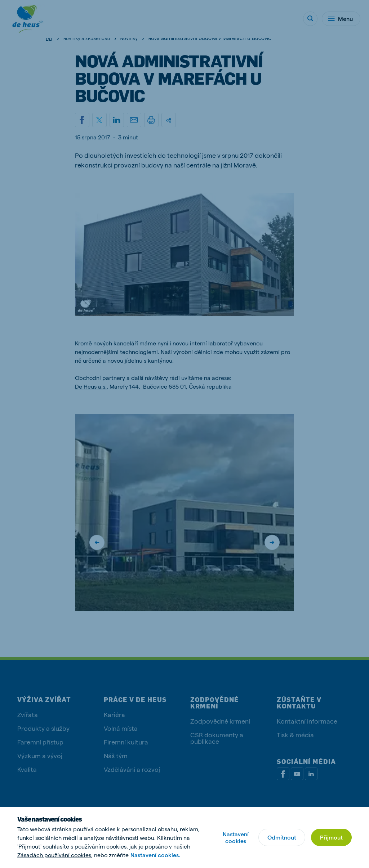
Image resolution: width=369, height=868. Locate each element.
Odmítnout (282, 837)
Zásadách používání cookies (54, 855)
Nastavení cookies (236, 837)
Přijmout (331, 837)
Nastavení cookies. (155, 855)
